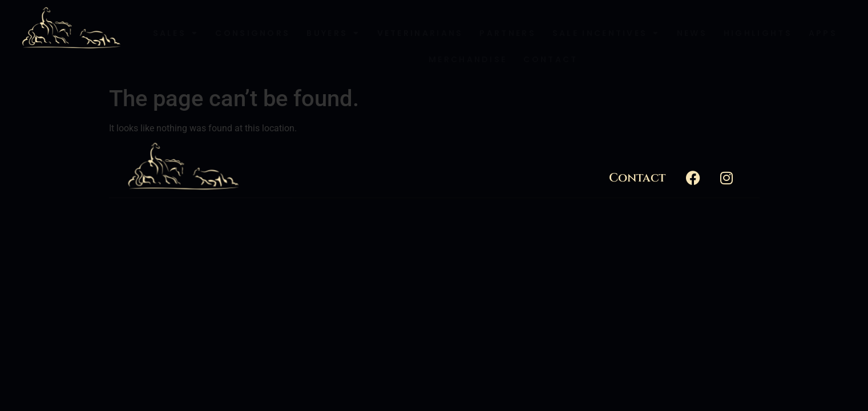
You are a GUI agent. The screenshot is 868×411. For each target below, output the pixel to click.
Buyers (333, 33)
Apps (823, 33)
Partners (507, 33)
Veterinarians (420, 33)
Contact (550, 59)
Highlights (758, 33)
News (692, 33)
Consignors (253, 33)
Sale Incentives (606, 33)
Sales (176, 33)
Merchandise (468, 59)
